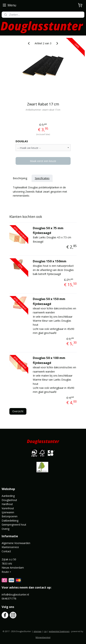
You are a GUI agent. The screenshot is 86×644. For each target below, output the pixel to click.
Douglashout (9, 500)
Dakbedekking (10, 521)
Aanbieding (8, 496)
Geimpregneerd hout (14, 525)
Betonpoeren (10, 516)
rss (45, 631)
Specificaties (42, 178)
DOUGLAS (22, 141)
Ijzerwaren (8, 512)
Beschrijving (20, 178)
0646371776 (9, 599)
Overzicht (18, 411)
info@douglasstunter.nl (15, 594)
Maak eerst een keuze (43, 161)
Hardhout (7, 504)
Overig (6, 529)
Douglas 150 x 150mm (50, 261)
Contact (6, 551)
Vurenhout (8, 508)
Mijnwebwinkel (43, 637)
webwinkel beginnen (59, 631)
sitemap (37, 631)
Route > (7, 572)
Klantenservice (10, 547)
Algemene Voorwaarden (16, 543)
